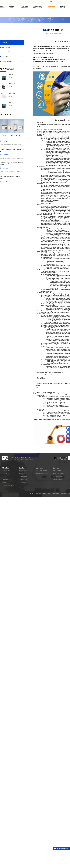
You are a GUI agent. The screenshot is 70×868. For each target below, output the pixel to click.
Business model (6, 52)
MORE (10, 77)
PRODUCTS (24, 7)
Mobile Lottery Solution (43, 474)
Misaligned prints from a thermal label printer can (12, 158)
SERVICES (51, 7)
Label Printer (23, 483)
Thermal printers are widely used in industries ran (12, 172)
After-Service (5, 57)
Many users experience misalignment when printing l (12, 145)
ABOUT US (38, 494)
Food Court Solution (42, 471)
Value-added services (7, 61)
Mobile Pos (22, 474)
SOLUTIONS (38, 7)
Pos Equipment (23, 480)
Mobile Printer (23, 471)
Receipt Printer (23, 477)
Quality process (6, 480)
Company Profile (7, 471)
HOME (32, 494)
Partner (4, 483)
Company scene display (8, 486)
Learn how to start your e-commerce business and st (12, 185)
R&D (3, 477)
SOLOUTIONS (56, 494)
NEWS (63, 7)
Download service (6, 47)
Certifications (6, 474)
